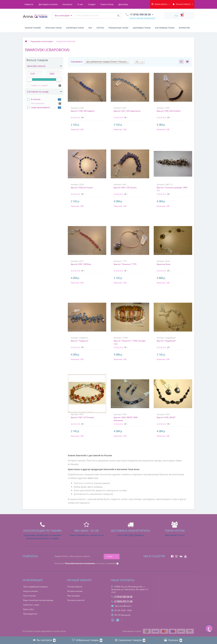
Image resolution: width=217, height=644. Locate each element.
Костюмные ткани (165, 28)
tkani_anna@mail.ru (121, 606)
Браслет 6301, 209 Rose (81, 264)
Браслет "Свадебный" (166, 341)
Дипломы (111, 4)
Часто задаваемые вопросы (35, 587)
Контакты (54, 4)
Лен (90, 28)
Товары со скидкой (39, 85)
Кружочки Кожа (164, 264)
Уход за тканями (31, 591)
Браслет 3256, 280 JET (166, 417)
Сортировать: (77, 62)
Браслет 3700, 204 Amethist (169, 111)
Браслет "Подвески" (80, 341)
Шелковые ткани (142, 28)
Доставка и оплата (34, 4)
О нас (67, 4)
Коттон (100, 28)
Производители (30, 614)
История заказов (75, 591)
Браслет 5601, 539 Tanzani (125, 188)
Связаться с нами (31, 605)
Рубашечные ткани (118, 28)
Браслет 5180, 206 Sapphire (83, 111)
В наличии (36, 99)
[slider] (30, 79)
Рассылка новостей (76, 600)
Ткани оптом (95, 4)
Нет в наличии (38, 103)
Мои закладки (74, 596)
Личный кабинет (75, 587)
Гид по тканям (29, 596)
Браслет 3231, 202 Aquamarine (127, 111)
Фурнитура (184, 28)
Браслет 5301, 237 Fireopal (82, 417)
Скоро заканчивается (40, 107)
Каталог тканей (33, 28)
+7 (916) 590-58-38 (122, 597)
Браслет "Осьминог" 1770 (125, 264)
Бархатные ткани (75, 28)
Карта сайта (29, 609)
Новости (126, 4)
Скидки (79, 4)
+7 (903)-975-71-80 (122, 601)
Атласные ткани (53, 28)
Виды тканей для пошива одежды (38, 600)
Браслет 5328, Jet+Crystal (82, 188)
